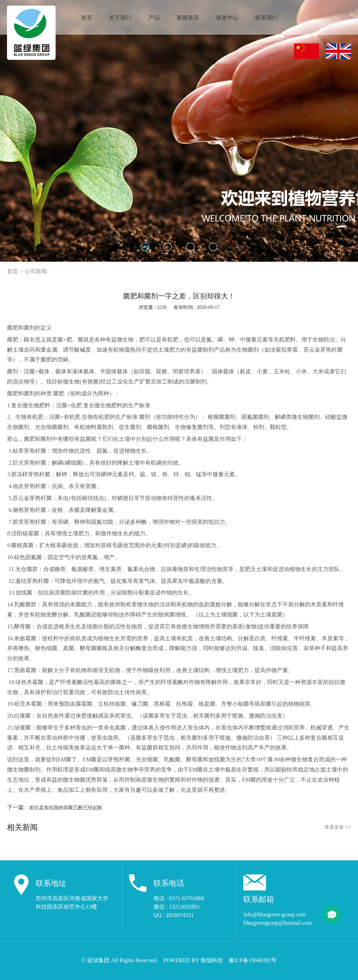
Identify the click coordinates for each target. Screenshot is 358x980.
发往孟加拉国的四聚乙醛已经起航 (66, 808)
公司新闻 (36, 271)
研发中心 (227, 18)
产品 (154, 18)
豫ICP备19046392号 (253, 960)
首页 (87, 18)
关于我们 (120, 18)
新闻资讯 (188, 18)
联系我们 (266, 18)
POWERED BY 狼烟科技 (193, 960)
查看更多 (338, 827)
